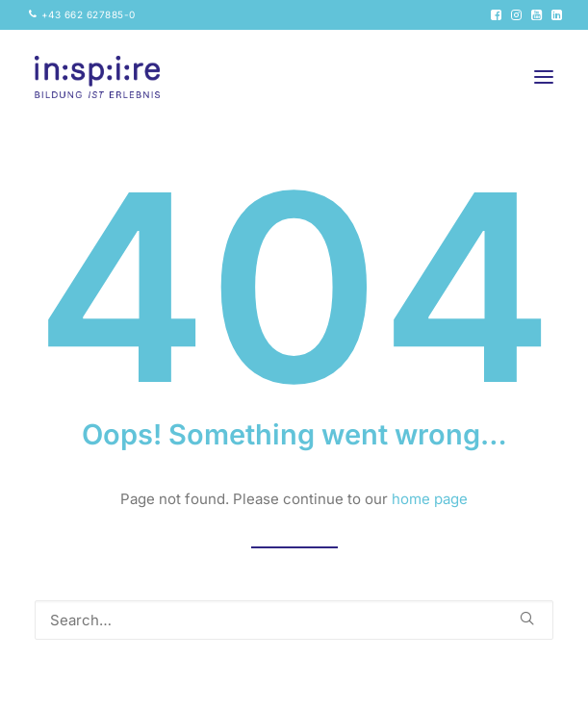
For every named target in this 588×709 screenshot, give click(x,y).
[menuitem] (82, 14)
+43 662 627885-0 (89, 14)
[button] (496, 15)
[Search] (294, 620)
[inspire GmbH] (97, 77)
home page (430, 499)
